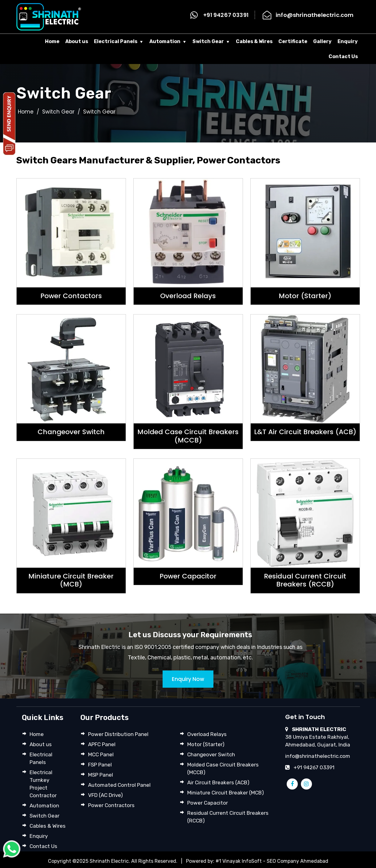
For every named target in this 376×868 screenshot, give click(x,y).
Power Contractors (111, 805)
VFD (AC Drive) (105, 795)
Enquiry (348, 41)
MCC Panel (101, 754)
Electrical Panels (116, 41)
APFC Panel (102, 744)
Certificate (293, 41)
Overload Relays (207, 734)
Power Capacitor (208, 803)
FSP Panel (100, 765)
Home (52, 41)
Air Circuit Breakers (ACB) (218, 782)
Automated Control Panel (119, 785)
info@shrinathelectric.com (315, 15)
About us (77, 41)
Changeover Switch (211, 754)
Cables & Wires (254, 41)
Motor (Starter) (206, 744)
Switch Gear (208, 41)
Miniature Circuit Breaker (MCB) (226, 793)
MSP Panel (101, 775)
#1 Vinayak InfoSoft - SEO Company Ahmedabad (272, 861)
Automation (165, 41)
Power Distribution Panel (118, 734)
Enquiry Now (188, 679)
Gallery (322, 41)
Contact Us (343, 56)
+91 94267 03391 (226, 15)
